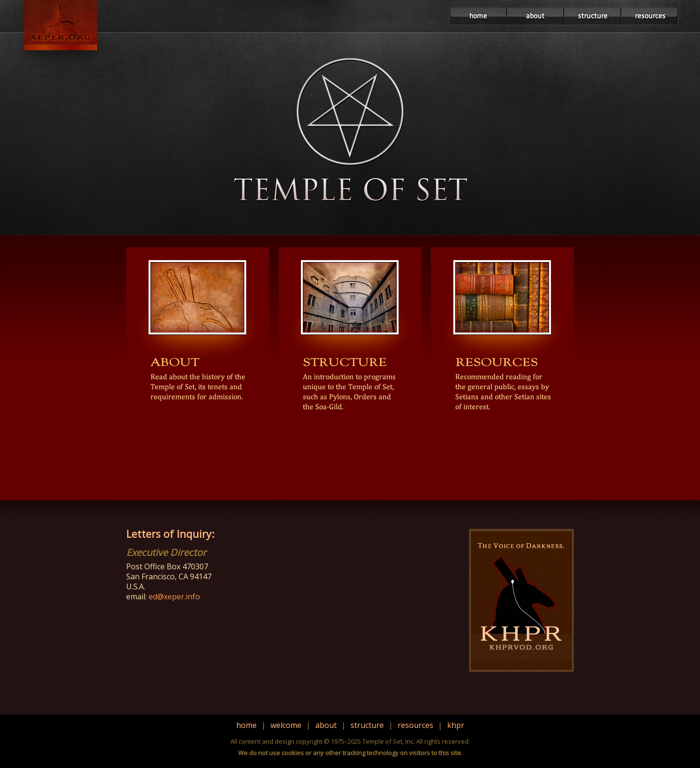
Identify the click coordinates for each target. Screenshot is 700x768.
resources (415, 725)
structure (367, 725)
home (246, 725)
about (326, 725)
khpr (456, 725)
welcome (286, 725)
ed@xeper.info (174, 596)
